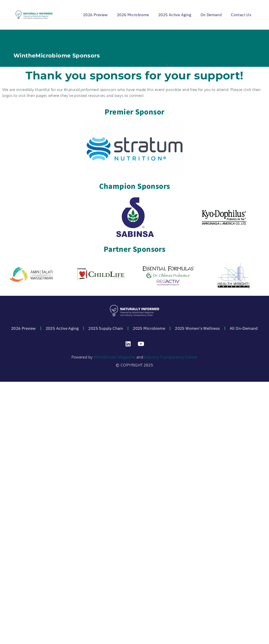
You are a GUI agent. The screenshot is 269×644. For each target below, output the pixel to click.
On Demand (211, 15)
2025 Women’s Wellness (197, 328)
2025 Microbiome (149, 328)
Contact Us (241, 15)
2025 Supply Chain (106, 328)
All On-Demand (244, 328)
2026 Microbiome (133, 15)
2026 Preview (95, 15)
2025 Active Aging (175, 15)
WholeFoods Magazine (115, 357)
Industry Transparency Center (171, 357)
